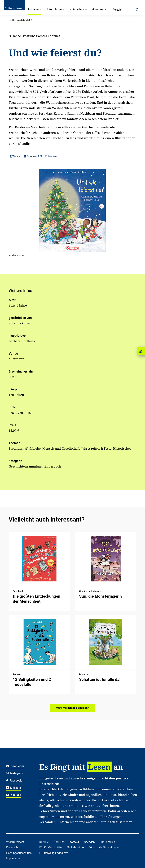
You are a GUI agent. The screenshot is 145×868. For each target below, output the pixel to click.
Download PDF (34, 156)
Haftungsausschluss (19, 853)
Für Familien (107, 842)
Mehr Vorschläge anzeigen (72, 708)
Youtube (14, 795)
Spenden (89, 842)
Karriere (44, 842)
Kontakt (74, 842)
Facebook (14, 781)
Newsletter (15, 766)
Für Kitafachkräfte (50, 847)
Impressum (13, 858)
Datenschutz (14, 847)
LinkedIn (14, 788)
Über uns (59, 842)
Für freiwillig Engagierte (54, 853)
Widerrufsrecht (15, 842)
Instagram (15, 773)
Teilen (15, 156)
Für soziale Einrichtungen (104, 847)
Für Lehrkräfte (75, 847)
